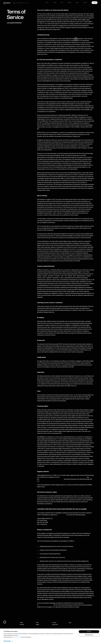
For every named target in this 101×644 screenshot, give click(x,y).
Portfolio (69, 3)
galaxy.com (55, 625)
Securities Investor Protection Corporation (51, 479)
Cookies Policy (17, 637)
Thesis (55, 3)
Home (47, 3)
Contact (85, 3)
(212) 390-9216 (62, 515)
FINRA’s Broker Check (51, 487)
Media (77, 3)
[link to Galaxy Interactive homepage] (18, 3)
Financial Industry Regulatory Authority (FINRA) (73, 477)
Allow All (89, 632)
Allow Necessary (89, 635)
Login (70, 623)
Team (62, 3)
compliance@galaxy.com (46, 605)
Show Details (7, 641)
